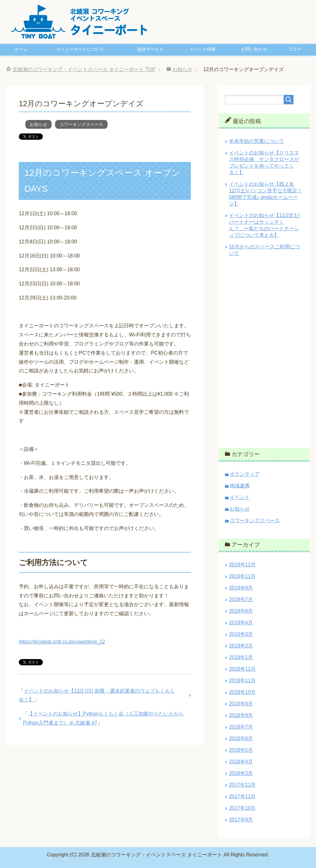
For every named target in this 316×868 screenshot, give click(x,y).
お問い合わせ (254, 49)
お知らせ (38, 124)
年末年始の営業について (257, 141)
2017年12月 (242, 785)
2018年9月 (241, 704)
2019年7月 (241, 599)
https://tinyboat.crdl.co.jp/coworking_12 (62, 642)
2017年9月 (241, 820)
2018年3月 (241, 773)
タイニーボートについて (80, 49)
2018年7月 (241, 727)
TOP (84, 69)
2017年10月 (242, 808)
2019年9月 (241, 588)
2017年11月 (242, 796)
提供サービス (150, 49)
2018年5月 (241, 750)
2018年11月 (242, 681)
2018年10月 (242, 692)
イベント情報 (202, 49)
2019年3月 (241, 634)
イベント (240, 497)
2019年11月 (242, 576)
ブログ (295, 49)
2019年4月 (241, 623)
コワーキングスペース (81, 124)
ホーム (21, 49)
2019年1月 (241, 657)
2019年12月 (242, 565)
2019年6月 (241, 611)
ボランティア (245, 474)
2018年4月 (241, 762)
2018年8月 (241, 715)
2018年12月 (242, 669)
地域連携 (240, 486)
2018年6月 (241, 738)
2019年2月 (241, 646)
